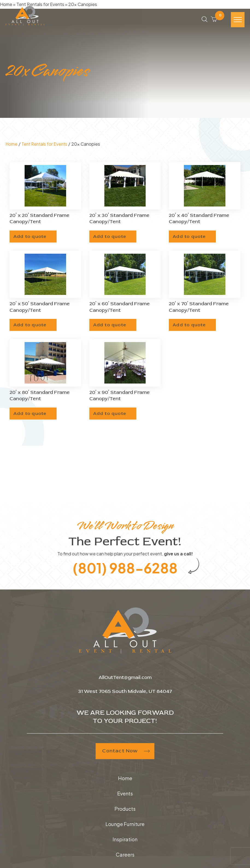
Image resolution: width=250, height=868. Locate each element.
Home (12, 144)
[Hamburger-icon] (238, 21)
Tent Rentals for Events (46, 144)
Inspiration (125, 840)
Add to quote (31, 236)
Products (125, 809)
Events (125, 794)
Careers (125, 855)
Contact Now (125, 752)
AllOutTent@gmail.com (125, 678)
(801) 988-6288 (125, 568)
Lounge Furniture (125, 825)
